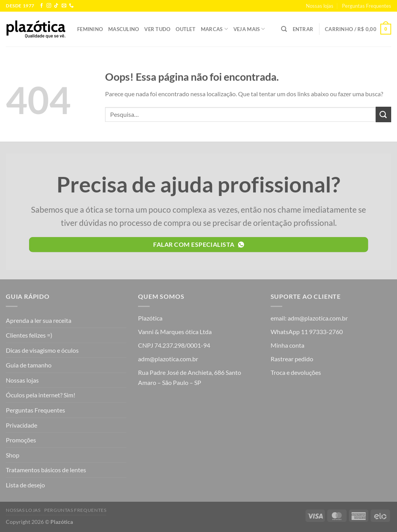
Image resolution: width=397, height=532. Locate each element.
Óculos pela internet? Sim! (41, 395)
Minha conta (287, 345)
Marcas (214, 29)
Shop (13, 455)
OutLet (186, 29)
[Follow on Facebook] (41, 6)
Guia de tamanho (29, 365)
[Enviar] (383, 114)
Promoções (21, 440)
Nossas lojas (320, 6)
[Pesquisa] (284, 29)
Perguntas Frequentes (367, 6)
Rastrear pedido (292, 359)
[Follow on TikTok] (56, 6)
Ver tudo (157, 29)
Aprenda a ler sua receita (39, 320)
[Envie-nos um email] (64, 6)
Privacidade (22, 425)
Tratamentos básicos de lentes (46, 470)
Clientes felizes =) (29, 335)
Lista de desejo (25, 485)
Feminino (90, 29)
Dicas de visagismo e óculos (42, 350)
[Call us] (71, 6)
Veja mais (249, 29)
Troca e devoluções (296, 372)
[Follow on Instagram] (49, 6)
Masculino (123, 29)
